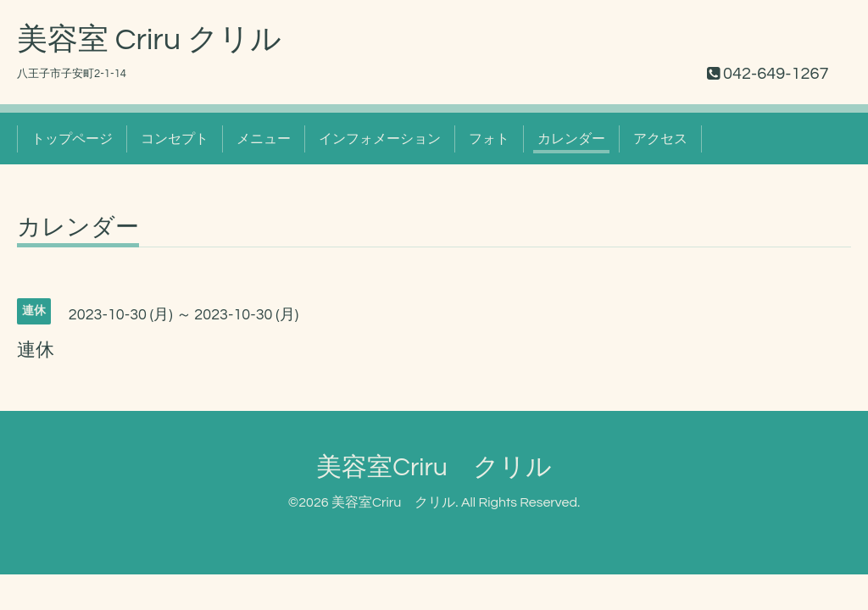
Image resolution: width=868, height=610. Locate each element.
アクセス (660, 139)
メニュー (264, 139)
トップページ (72, 139)
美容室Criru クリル (434, 467)
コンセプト (175, 139)
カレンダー (571, 139)
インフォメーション (380, 139)
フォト (489, 139)
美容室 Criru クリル (149, 40)
